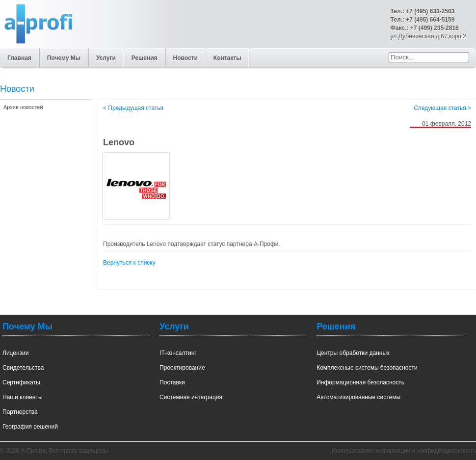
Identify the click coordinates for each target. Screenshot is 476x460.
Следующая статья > (442, 108)
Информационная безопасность (360, 382)
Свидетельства (23, 368)
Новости (185, 58)
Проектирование (182, 368)
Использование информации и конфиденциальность (404, 451)
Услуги (106, 58)
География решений (30, 427)
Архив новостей (23, 107)
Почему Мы (64, 58)
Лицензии (16, 353)
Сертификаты (21, 382)
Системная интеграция (191, 397)
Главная (19, 58)
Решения (145, 58)
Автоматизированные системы (358, 397)
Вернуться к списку (129, 263)
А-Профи (24, 58)
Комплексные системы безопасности (367, 368)
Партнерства (20, 412)
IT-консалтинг (178, 353)
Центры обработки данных (353, 353)
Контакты (227, 58)
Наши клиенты (23, 397)
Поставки (172, 382)
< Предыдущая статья (133, 108)
